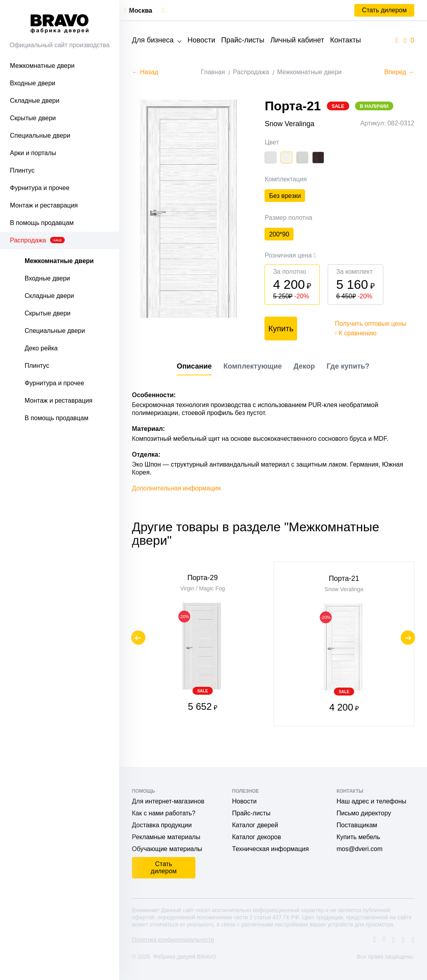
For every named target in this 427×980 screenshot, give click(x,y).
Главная (213, 72)
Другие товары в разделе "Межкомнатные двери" (256, 553)
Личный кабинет (297, 40)
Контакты (346, 40)
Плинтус (22, 170)
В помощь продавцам (42, 223)
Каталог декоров (256, 837)
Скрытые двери (33, 118)
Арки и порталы (33, 153)
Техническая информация (270, 849)
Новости (201, 40)
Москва (141, 11)
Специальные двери (40, 135)
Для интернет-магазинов (168, 801)
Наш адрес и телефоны (371, 801)
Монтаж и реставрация (44, 205)
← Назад (145, 72)
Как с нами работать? (164, 813)
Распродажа (37, 240)
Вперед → (399, 72)
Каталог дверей (255, 825)
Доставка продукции (162, 825)
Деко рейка (41, 348)
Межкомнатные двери (42, 66)
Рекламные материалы (166, 837)
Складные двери (35, 101)
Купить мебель (358, 837)
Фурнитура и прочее (40, 188)
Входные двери (33, 83)
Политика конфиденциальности (173, 940)
